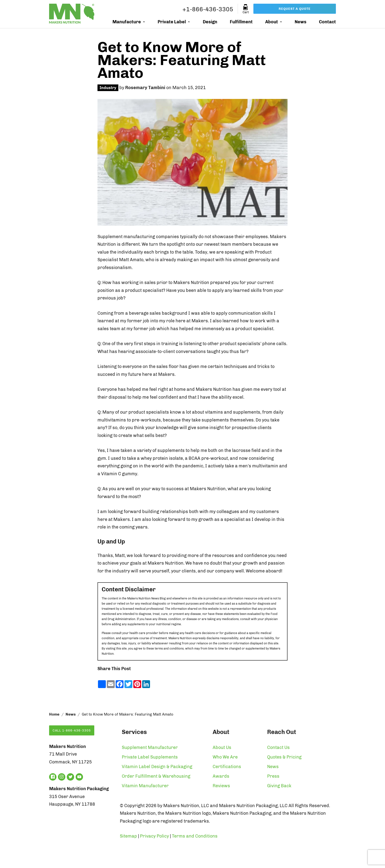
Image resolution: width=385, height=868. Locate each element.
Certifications (227, 767)
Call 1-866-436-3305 (72, 730)
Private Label (172, 22)
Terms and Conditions (195, 836)
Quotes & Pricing (284, 757)
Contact (327, 22)
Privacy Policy (154, 836)
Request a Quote (295, 9)
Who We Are (225, 757)
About (272, 22)
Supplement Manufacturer (150, 747)
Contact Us (278, 747)
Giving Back (279, 786)
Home (54, 714)
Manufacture (127, 22)
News (301, 22)
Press (273, 776)
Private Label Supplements (150, 757)
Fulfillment (241, 22)
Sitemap (128, 836)
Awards (221, 776)
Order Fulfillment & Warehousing (156, 776)
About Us (222, 747)
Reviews (221, 786)
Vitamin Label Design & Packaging (157, 767)
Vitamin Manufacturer (145, 786)
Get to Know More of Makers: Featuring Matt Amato (182, 60)
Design (210, 22)
